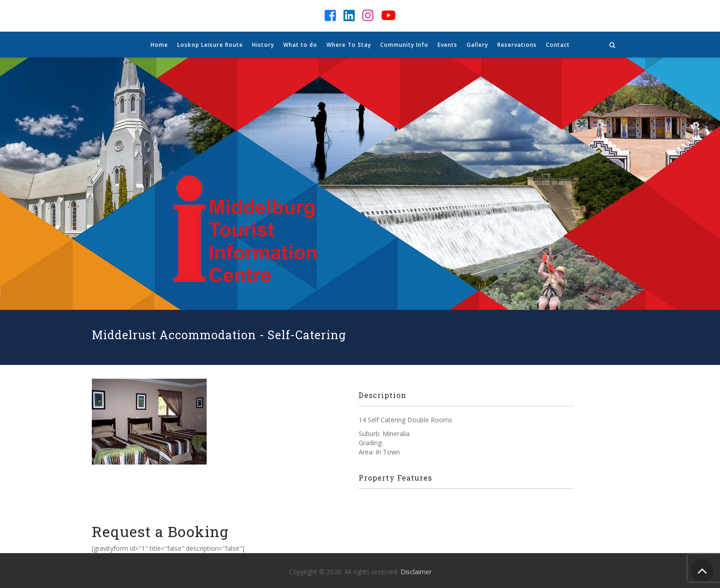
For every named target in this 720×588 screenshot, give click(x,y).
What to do (300, 45)
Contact (558, 45)
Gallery (477, 45)
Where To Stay (349, 45)
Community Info (404, 45)
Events (447, 45)
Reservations (517, 45)
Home (159, 45)
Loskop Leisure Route (210, 45)
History (263, 45)
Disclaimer (416, 572)
